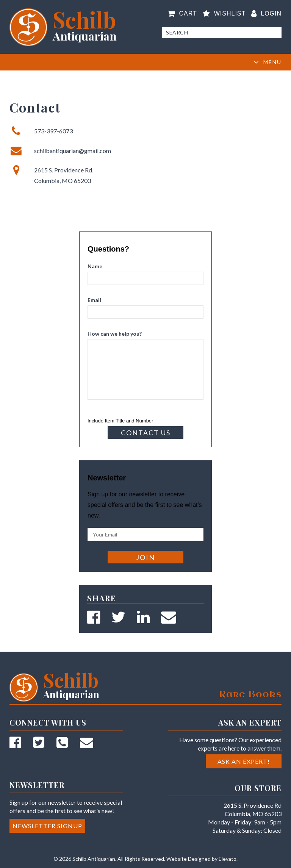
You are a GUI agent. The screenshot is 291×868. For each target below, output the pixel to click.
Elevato (228, 859)
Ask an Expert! (244, 761)
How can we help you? (115, 334)
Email (94, 300)
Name (95, 266)
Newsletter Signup (47, 826)
